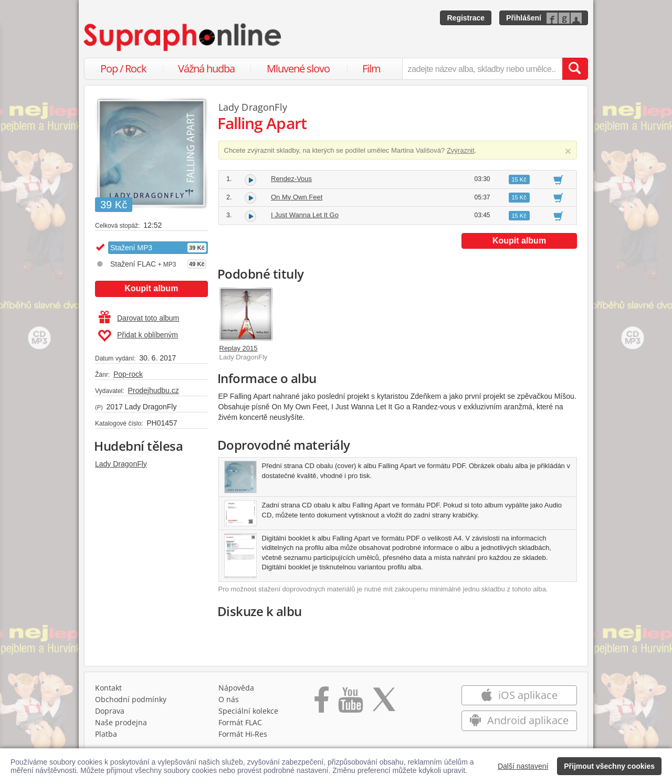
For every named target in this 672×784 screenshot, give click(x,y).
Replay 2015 (239, 348)
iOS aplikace (519, 695)
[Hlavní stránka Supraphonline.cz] (183, 37)
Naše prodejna (121, 722)
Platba (106, 734)
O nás (229, 699)
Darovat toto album (139, 318)
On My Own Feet (297, 197)
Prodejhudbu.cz (153, 390)
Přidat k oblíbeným (138, 336)
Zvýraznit (461, 150)
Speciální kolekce (248, 711)
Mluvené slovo (298, 68)
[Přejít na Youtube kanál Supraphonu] (350, 703)
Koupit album (151, 288)
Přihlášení (524, 18)
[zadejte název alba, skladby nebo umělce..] (482, 69)
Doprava (110, 711)
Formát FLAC (240, 722)
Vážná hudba (206, 68)
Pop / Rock (123, 68)
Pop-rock (128, 374)
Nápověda (236, 688)
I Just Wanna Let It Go (305, 215)
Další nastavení (523, 766)
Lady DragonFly (121, 464)
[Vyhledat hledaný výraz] (575, 69)
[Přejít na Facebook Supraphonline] (322, 703)
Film (371, 68)
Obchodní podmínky (131, 699)
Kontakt (108, 688)
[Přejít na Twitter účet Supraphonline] (384, 703)
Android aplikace (519, 720)
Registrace (466, 18)
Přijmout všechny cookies (609, 766)
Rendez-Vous (291, 179)
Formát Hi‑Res (243, 734)
